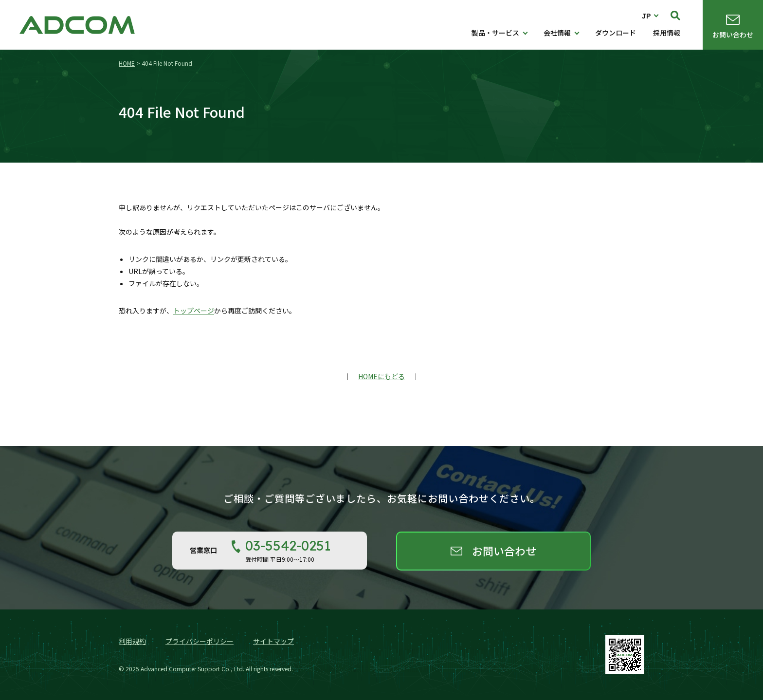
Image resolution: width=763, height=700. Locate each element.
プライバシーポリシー (200, 641)
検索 (675, 16)
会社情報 (557, 33)
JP (646, 16)
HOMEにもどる (381, 376)
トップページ (194, 311)
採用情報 (667, 33)
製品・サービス (495, 33)
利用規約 (132, 641)
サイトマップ (273, 641)
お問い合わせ (733, 35)
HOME (127, 63)
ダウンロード (616, 33)
